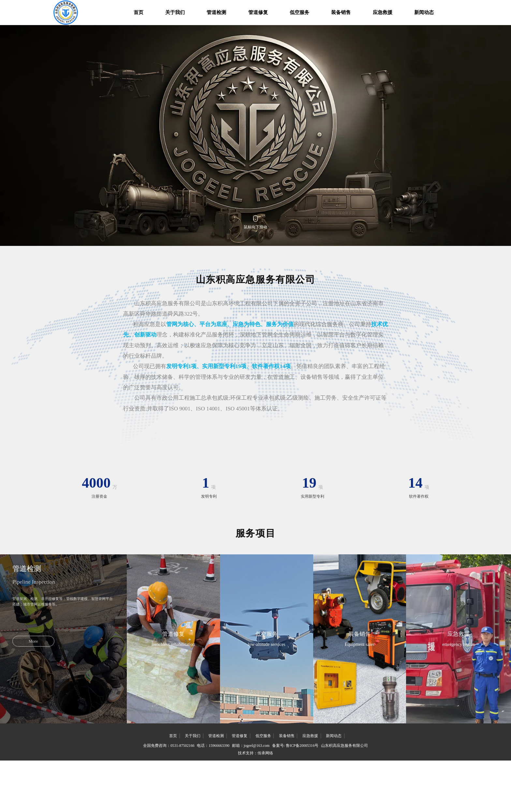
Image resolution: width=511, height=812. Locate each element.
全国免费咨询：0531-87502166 (160, 795)
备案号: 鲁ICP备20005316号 (300, 795)
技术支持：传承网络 (255, 803)
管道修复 (258, 14)
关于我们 (164, 14)
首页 (123, 14)
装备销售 (351, 14)
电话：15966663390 (209, 795)
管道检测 (211, 14)
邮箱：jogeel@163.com (251, 795)
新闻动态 (445, 14)
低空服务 (305, 14)
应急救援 (398, 14)
